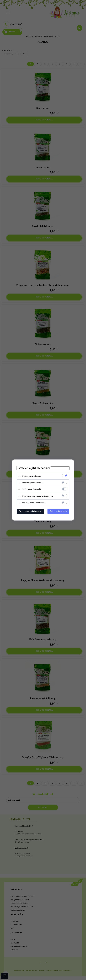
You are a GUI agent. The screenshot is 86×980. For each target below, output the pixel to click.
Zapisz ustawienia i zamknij (29, 511)
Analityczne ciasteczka (31, 489)
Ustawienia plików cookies (33, 468)
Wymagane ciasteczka (30, 476)
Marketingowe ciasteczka (32, 483)
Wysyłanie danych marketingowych (36, 496)
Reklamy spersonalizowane (33, 503)
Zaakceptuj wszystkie (59, 511)
